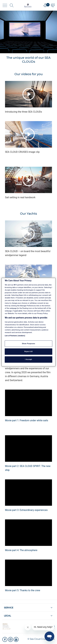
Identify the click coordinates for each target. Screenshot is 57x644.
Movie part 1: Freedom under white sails (27, 420)
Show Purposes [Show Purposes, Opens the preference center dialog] (28, 344)
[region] (28, 322)
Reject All (28, 351)
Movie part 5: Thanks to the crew (23, 590)
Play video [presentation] (28, 94)
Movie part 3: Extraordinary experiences (26, 510)
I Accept (28, 359)
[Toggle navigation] (5, 5)
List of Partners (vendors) (15, 336)
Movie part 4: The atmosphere (21, 550)
